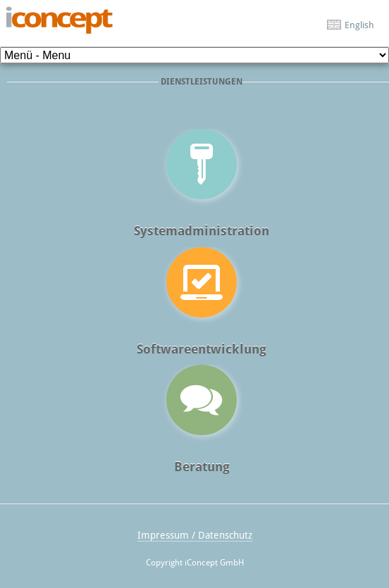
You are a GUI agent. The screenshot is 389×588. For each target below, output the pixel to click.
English (359, 25)
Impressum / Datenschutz (195, 535)
